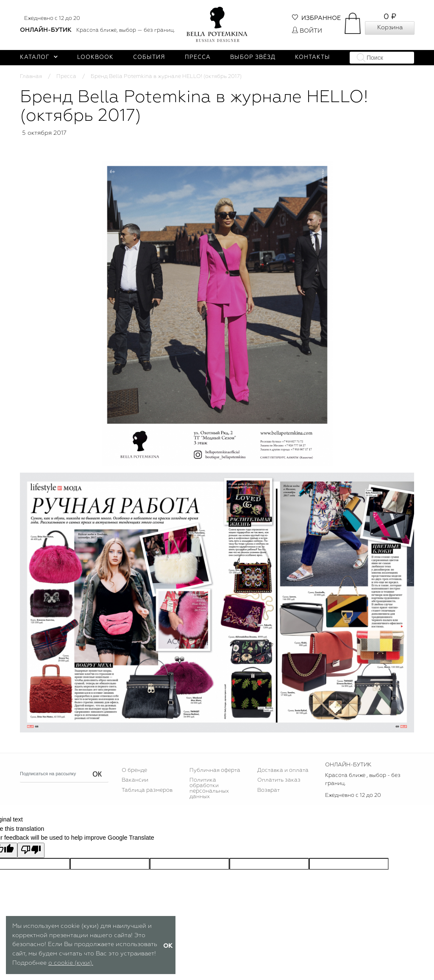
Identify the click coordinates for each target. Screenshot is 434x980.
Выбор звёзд (253, 57)
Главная (31, 77)
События (149, 57)
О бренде (134, 770)
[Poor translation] (31, 851)
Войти (307, 31)
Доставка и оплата (283, 770)
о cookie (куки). (71, 963)
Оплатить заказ (279, 780)
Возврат (268, 790)
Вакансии (135, 780)
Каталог (39, 57)
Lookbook (95, 57)
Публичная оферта (215, 770)
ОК (97, 774)
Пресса (198, 57)
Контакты (313, 57)
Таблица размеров (147, 790)
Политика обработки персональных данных (209, 788)
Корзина (390, 28)
